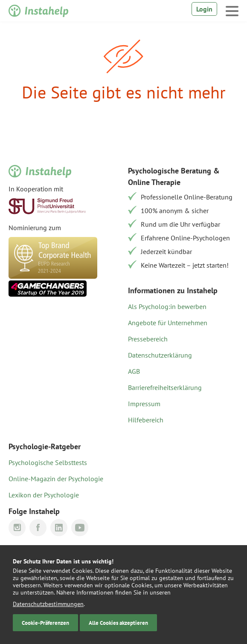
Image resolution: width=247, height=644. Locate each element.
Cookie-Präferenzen (45, 623)
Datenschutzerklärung (160, 355)
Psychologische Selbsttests (48, 462)
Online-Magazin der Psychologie (56, 479)
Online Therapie (154, 182)
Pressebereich (148, 339)
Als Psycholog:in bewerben (167, 306)
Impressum (144, 404)
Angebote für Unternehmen (168, 323)
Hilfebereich (146, 420)
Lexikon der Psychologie (44, 495)
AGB (134, 371)
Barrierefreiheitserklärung (165, 387)
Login (204, 9)
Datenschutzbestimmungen (48, 604)
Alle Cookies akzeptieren (118, 623)
